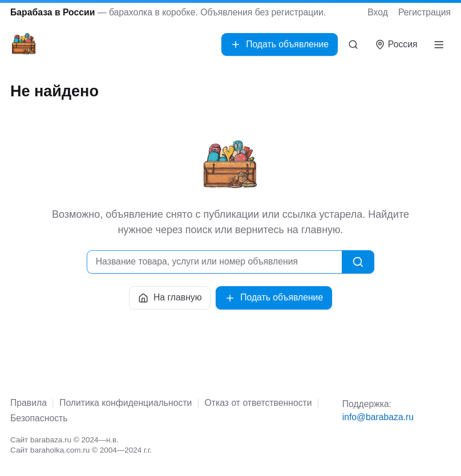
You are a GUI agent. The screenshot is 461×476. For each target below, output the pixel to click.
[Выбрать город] (396, 45)
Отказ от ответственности (258, 403)
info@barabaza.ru (378, 417)
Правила (29, 403)
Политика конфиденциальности (126, 403)
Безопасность (39, 418)
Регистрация (424, 12)
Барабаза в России (52, 12)
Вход (378, 12)
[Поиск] (353, 44)
